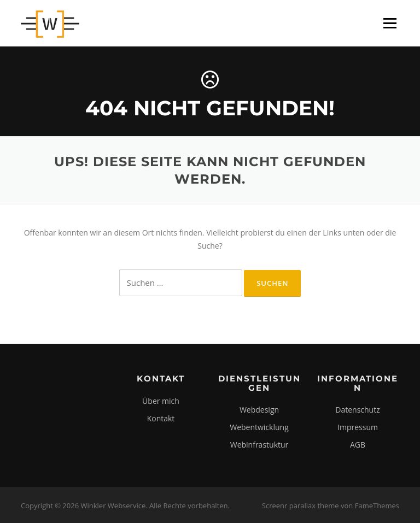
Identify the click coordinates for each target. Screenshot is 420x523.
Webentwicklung (259, 427)
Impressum (358, 427)
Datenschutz (357, 410)
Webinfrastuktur (259, 445)
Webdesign (259, 410)
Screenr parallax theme (301, 506)
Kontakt (161, 418)
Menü (390, 23)
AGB (358, 445)
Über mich (161, 401)
